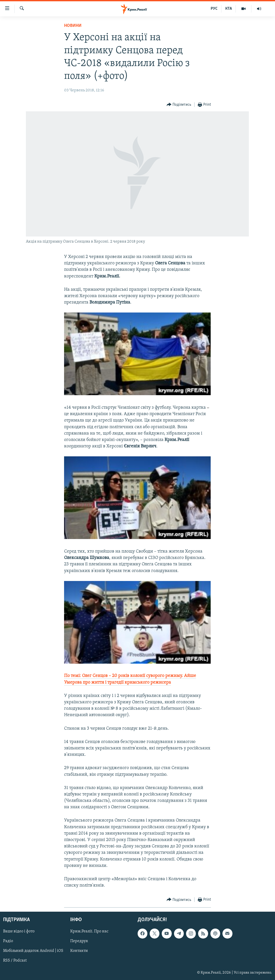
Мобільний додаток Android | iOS (33, 951)
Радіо (8, 941)
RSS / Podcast (15, 961)
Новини (73, 26)
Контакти (79, 951)
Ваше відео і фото (19, 932)
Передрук (79, 941)
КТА (229, 9)
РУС (214, 9)
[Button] (179, 105)
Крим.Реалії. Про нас (89, 932)
